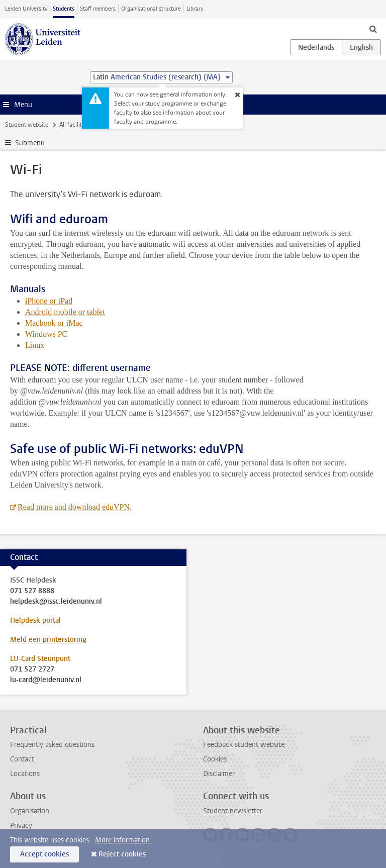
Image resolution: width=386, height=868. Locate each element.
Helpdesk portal (35, 620)
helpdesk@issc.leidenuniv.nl (56, 602)
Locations (25, 774)
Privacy (21, 826)
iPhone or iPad (49, 301)
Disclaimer (219, 774)
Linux (35, 345)
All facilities (74, 125)
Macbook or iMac (54, 323)
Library (195, 9)
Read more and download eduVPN (74, 507)
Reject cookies (122, 854)
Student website (27, 125)
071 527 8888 (32, 591)
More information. (123, 840)
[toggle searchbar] (373, 29)
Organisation (30, 811)
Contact (22, 759)
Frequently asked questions (52, 745)
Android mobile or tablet (65, 312)
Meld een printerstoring (48, 640)
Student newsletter (233, 811)
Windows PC (46, 334)
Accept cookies (44, 854)
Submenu (30, 143)
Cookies (215, 759)
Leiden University (26, 9)
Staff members (98, 9)
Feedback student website (244, 745)
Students (64, 9)
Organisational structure (151, 9)
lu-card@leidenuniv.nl (46, 680)
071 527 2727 (32, 669)
